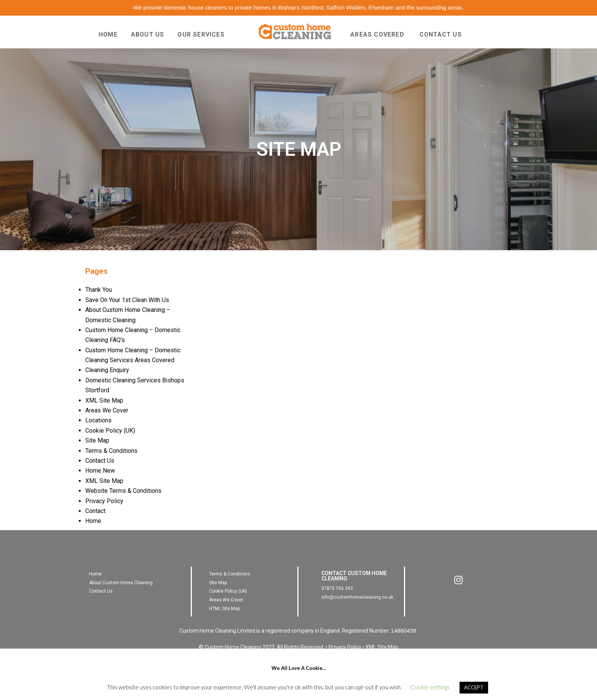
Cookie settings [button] (430, 687)
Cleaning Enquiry (107, 370)
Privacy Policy (104, 501)
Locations (98, 420)
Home (93, 521)
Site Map (97, 440)
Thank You (99, 290)
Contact (95, 511)
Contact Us (100, 461)
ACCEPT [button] (474, 687)
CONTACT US (441, 34)
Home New (100, 471)
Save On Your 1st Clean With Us (127, 300)
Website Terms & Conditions (123, 491)
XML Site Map (104, 400)
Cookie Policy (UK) (110, 431)
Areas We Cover (107, 410)
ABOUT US (148, 34)
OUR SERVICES (201, 34)
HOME (108, 34)
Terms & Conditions (111, 451)
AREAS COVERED (377, 34)
